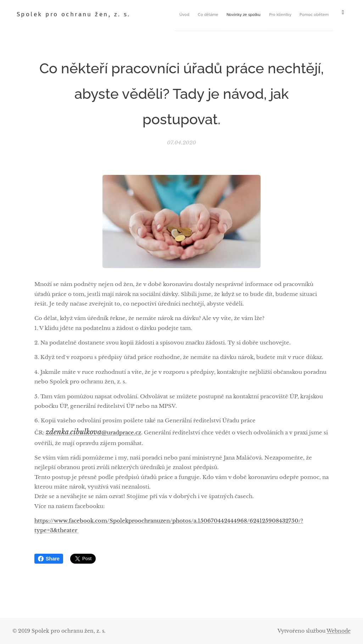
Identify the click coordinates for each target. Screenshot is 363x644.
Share (49, 559)
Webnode (339, 631)
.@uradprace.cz (93, 432)
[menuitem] (191, 15)
